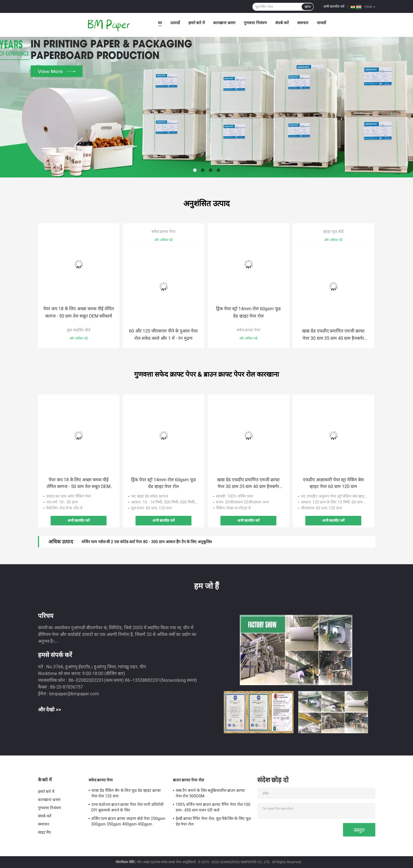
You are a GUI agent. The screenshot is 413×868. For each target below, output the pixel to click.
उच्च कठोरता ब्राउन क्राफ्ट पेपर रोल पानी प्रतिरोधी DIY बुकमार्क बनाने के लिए (127, 807)
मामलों (321, 23)
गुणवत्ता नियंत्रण (255, 23)
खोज (308, 7)
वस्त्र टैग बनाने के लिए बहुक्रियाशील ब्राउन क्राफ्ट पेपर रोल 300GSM (210, 793)
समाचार (303, 23)
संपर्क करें (282, 23)
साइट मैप (45, 832)
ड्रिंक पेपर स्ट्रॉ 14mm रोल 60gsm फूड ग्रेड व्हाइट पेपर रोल (248, 312)
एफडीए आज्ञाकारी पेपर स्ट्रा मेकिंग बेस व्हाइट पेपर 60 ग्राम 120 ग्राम (333, 483)
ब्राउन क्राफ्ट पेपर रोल (189, 780)
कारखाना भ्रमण (224, 23)
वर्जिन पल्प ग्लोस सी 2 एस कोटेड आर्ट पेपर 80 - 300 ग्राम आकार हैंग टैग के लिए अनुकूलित (147, 542)
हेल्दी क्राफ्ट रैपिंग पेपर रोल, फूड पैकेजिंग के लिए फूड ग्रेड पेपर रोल (213, 821)
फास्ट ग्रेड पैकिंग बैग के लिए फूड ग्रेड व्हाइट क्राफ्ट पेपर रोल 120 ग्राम (126, 793)
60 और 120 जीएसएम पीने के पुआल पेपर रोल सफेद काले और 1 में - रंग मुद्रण (164, 335)
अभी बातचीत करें (334, 6)
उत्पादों (175, 23)
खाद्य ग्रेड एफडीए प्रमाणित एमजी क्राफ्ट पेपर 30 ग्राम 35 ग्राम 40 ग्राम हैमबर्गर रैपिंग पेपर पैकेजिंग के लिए (333, 335)
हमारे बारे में (197, 23)
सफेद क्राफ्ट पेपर (164, 231)
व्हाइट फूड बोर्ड (333, 231)
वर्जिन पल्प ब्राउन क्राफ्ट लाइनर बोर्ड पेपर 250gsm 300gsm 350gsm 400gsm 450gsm (128, 821)
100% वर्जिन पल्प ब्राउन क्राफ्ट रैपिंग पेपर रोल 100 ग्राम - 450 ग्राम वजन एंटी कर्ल (213, 807)
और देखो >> (50, 710)
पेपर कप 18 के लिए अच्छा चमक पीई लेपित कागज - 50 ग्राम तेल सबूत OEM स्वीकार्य (79, 312)
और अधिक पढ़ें (79, 338)
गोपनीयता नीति (125, 862)
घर (160, 23)
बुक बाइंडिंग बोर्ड (79, 330)
